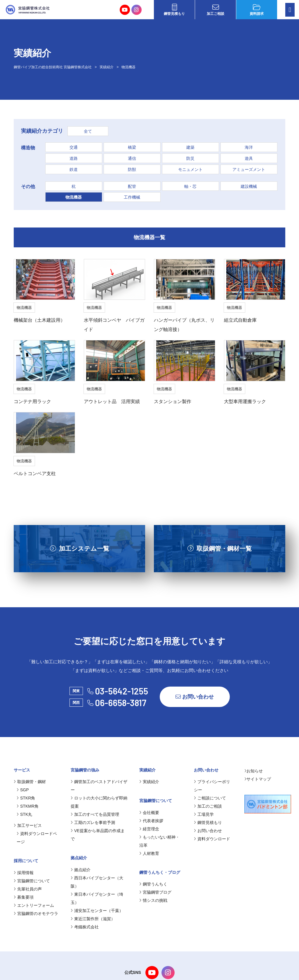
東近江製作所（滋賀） (93, 919)
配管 (132, 186)
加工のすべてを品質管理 (95, 814)
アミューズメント (249, 169)
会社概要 (149, 813)
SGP (23, 790)
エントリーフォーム (34, 905)
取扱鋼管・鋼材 (30, 782)
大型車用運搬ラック (245, 401)
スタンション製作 (173, 401)
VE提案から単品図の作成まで (98, 835)
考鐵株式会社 (85, 927)
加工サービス (28, 825)
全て (88, 131)
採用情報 (24, 873)
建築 (190, 147)
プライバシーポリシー (212, 786)
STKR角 (26, 798)
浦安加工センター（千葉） (97, 911)
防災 (190, 158)
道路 (74, 158)
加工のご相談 (208, 806)
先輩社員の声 (28, 889)
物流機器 (74, 197)
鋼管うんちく (153, 884)
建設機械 (249, 186)
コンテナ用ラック (32, 401)
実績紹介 (149, 782)
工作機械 (132, 197)
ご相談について (210, 798)
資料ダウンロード (212, 839)
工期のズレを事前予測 (93, 822)
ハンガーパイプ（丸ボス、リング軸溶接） (184, 325)
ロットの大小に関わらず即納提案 (99, 802)
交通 (74, 147)
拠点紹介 (81, 870)
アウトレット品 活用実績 (112, 401)
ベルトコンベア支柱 (35, 474)
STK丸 (24, 814)
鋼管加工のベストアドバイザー (99, 786)
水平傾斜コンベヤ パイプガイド (114, 325)
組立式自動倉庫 (240, 320)
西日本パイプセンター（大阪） (97, 882)
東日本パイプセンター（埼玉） (97, 898)
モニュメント (190, 169)
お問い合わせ (195, 697)
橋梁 (132, 147)
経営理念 (149, 829)
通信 (132, 158)
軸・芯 (190, 186)
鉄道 (74, 169)
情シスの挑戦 (153, 900)
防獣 (132, 169)
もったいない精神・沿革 (159, 841)
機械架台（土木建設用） (39, 320)
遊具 (249, 158)
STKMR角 (28, 806)
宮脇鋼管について (32, 881)
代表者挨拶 (151, 821)
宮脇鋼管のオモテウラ (36, 914)
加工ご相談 (215, 10)
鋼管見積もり (174, 10)
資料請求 (257, 10)
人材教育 (149, 853)
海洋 (249, 147)
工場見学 (204, 814)
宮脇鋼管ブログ (155, 892)
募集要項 (24, 897)
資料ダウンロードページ (37, 838)
